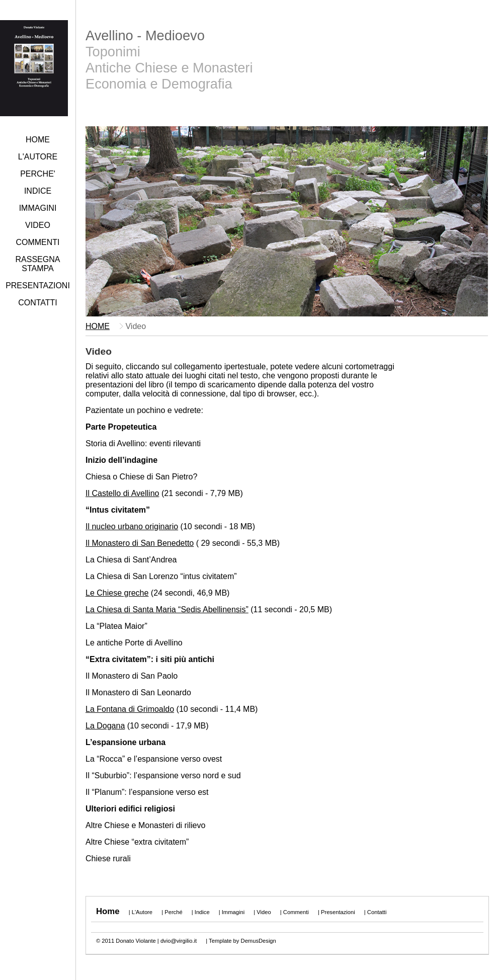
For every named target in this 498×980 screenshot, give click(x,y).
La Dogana (105, 726)
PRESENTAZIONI (38, 285)
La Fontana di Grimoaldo (130, 709)
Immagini (233, 912)
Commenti (296, 912)
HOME (38, 140)
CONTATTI (38, 303)
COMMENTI (37, 242)
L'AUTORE (38, 157)
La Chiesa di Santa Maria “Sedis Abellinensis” (167, 609)
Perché (173, 912)
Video (264, 912)
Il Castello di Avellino (122, 493)
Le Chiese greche (117, 593)
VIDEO (38, 225)
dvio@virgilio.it (179, 941)
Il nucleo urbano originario (132, 526)
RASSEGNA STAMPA (38, 264)
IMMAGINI (38, 208)
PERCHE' (38, 174)
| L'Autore (140, 912)
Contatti (377, 912)
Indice (202, 912)
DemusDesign (259, 941)
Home (108, 911)
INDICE (38, 191)
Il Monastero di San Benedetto (140, 543)
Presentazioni (338, 912)
